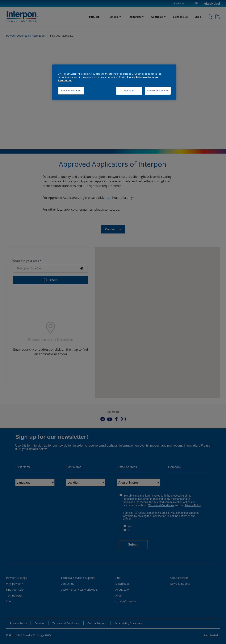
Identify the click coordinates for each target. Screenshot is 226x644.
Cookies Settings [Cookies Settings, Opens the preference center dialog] (71, 91)
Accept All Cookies (158, 91)
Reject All (129, 91)
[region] (114, 82)
